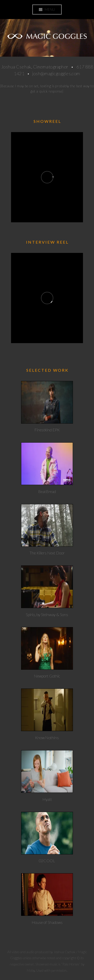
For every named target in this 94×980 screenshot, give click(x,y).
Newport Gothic (47, 676)
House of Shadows (47, 922)
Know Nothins (47, 738)
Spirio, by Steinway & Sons (47, 614)
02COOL (47, 861)
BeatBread (47, 491)
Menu (50, 9)
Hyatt (47, 799)
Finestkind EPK (47, 430)
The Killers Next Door (47, 553)
